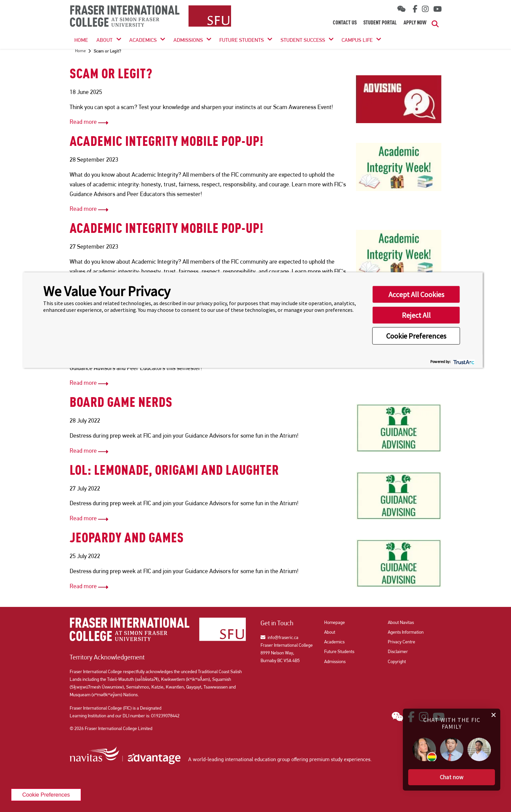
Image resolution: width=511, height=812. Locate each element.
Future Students (242, 40)
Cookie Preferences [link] (46, 795)
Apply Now (415, 23)
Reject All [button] (416, 315)
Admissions (188, 40)
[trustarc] (463, 361)
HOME (81, 40)
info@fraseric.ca (279, 637)
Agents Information (406, 632)
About (104, 40)
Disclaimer (398, 651)
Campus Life (357, 40)
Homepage (335, 622)
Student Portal (380, 23)
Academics (143, 40)
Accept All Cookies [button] (416, 294)
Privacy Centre (401, 642)
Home (80, 51)
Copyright (397, 661)
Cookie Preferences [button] (416, 336)
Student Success (303, 40)
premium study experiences (340, 759)
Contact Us (345, 23)
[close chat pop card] (494, 714)
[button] (452, 777)
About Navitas (401, 622)
